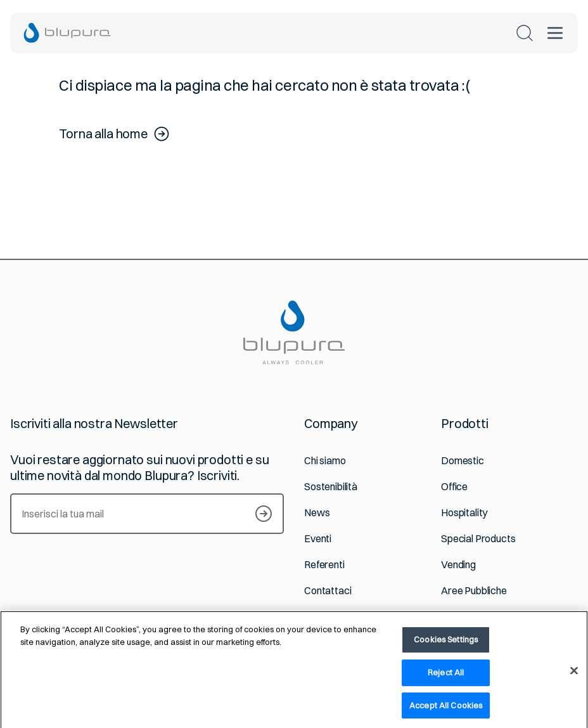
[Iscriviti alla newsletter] (264, 514)
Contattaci (328, 591)
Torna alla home (115, 134)
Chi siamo (325, 461)
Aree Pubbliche (474, 591)
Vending (458, 565)
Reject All (446, 678)
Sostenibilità (331, 487)
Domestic (463, 461)
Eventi (318, 539)
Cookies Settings (446, 645)
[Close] (574, 677)
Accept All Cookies (446, 711)
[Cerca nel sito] (525, 33)
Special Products (478, 539)
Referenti (324, 565)
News (317, 513)
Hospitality (464, 513)
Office (454, 487)
